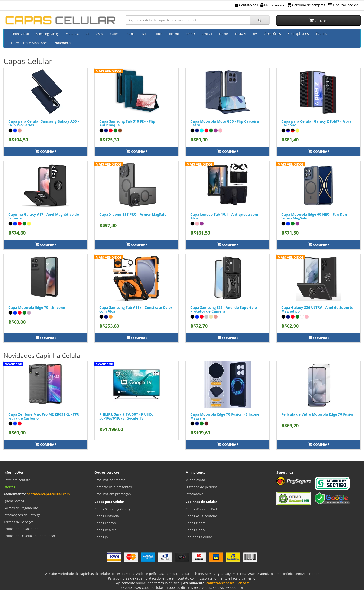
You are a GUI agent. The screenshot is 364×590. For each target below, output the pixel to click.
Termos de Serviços (19, 522)
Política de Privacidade (21, 529)
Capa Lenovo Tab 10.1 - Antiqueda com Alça (224, 216)
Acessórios (273, 34)
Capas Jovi (102, 537)
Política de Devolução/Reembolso (29, 536)
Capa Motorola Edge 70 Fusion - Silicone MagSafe (225, 416)
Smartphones (298, 34)
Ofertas (9, 487)
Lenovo (207, 34)
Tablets (321, 34)
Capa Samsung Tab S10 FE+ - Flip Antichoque (127, 123)
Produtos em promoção (113, 494)
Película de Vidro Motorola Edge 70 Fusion (318, 414)
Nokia (130, 34)
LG (88, 34)
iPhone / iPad (20, 34)
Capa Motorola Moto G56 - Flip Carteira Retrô (225, 123)
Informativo (194, 494)
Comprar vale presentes (113, 487)
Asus (100, 34)
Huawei (240, 34)
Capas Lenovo (105, 523)
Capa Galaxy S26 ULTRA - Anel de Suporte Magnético (317, 309)
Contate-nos (246, 5)
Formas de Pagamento (21, 508)
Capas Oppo (195, 530)
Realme (174, 34)
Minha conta (272, 5)
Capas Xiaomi (196, 523)
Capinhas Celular (199, 537)
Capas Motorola (107, 516)
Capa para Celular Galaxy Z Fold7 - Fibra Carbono (316, 123)
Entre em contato (17, 480)
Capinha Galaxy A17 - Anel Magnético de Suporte (44, 216)
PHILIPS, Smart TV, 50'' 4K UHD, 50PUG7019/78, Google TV (126, 416)
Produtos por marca (110, 480)
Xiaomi (115, 34)
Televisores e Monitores (29, 43)
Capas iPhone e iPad (201, 509)
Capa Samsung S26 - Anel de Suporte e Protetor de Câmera (224, 309)
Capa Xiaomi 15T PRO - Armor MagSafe (133, 214)
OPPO (191, 34)
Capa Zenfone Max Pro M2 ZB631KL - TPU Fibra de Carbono (44, 416)
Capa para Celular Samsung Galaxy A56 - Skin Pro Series (44, 123)
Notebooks (63, 43)
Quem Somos (14, 501)
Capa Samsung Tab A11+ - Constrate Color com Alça (136, 309)
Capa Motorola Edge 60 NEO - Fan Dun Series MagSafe (314, 216)
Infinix (158, 34)
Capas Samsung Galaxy (112, 509)
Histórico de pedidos (201, 487)
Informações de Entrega (22, 515)
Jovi (255, 34)
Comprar (46, 151)
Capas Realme (106, 530)
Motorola (72, 34)
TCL (144, 34)
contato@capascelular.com (48, 494)
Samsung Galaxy (47, 34)
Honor (224, 34)
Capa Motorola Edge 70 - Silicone (37, 307)
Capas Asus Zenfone (201, 516)
